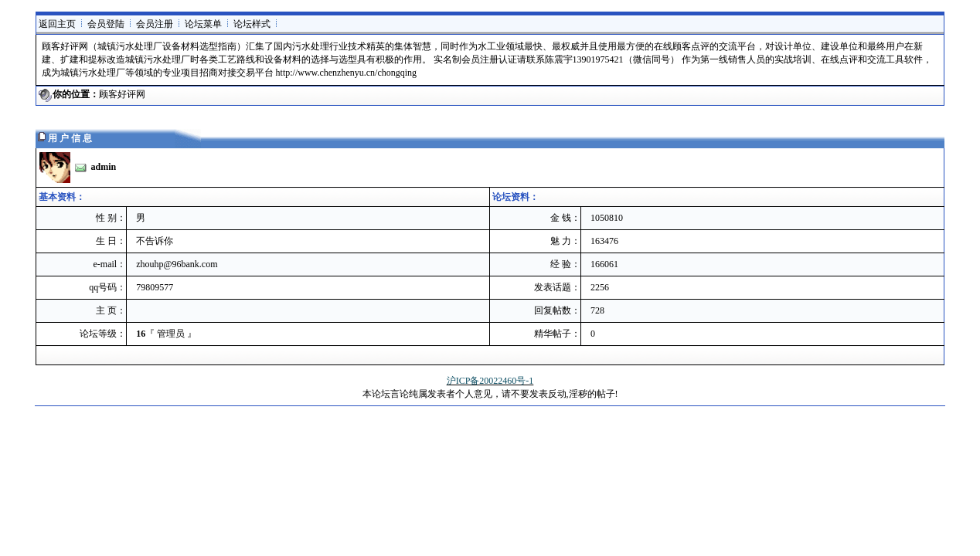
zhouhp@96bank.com (177, 264)
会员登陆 (106, 24)
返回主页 (57, 24)
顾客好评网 (122, 94)
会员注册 (155, 24)
